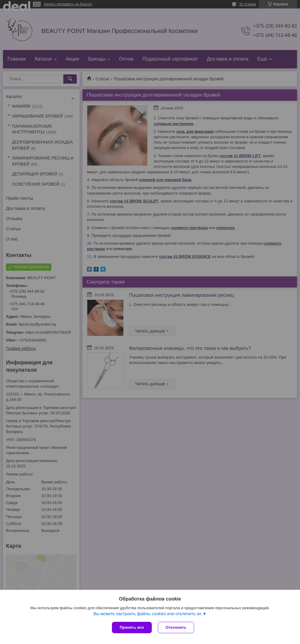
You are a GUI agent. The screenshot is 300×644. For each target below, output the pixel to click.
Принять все (132, 627)
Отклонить (176, 627)
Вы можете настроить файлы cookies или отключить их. (148, 614)
